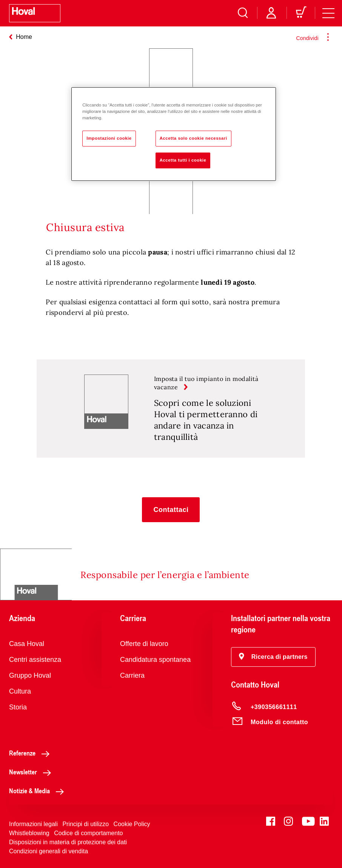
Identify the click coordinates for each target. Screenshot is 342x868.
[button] (171, 510)
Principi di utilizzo (85, 824)
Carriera (132, 675)
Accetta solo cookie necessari (193, 138)
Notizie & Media (39, 791)
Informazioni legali (33, 824)
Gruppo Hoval (30, 675)
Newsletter (32, 772)
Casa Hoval (27, 644)
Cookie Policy (132, 824)
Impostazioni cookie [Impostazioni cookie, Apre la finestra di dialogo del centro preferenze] (109, 138)
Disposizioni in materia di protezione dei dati (68, 842)
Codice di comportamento (88, 833)
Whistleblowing (29, 833)
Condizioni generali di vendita (49, 851)
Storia (18, 707)
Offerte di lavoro (144, 644)
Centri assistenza (35, 660)
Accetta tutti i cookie (183, 160)
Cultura (20, 691)
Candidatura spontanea (155, 660)
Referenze (31, 753)
